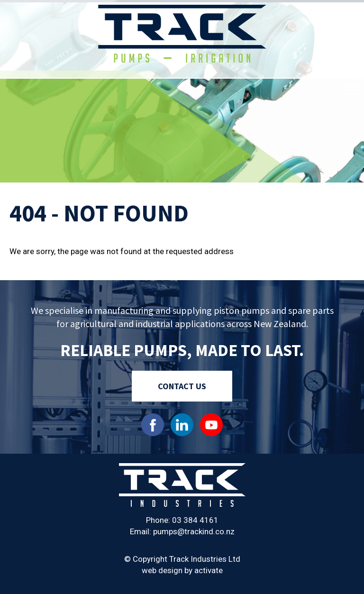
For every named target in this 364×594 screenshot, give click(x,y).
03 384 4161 (195, 520)
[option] (182, 92)
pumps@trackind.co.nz (194, 531)
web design (162, 570)
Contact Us (182, 386)
